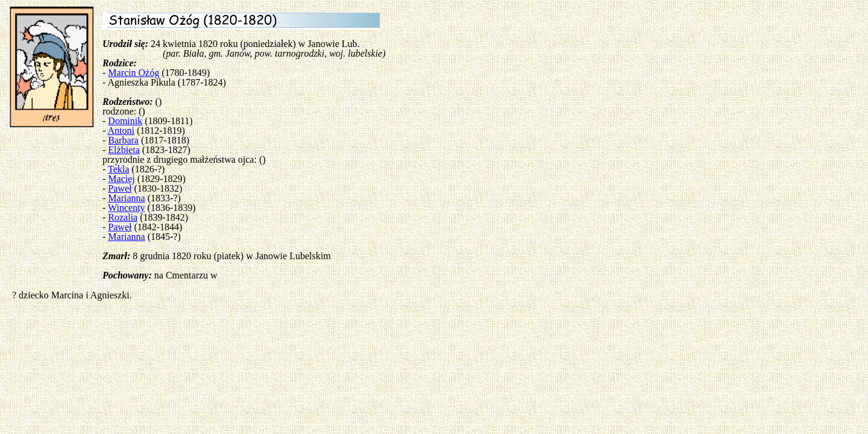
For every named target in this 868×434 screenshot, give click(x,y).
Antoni (121, 131)
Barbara (123, 140)
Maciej (121, 179)
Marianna (126, 198)
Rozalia (123, 217)
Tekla (118, 169)
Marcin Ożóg (134, 73)
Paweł (120, 188)
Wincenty (127, 208)
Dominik (125, 121)
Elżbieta (124, 150)
